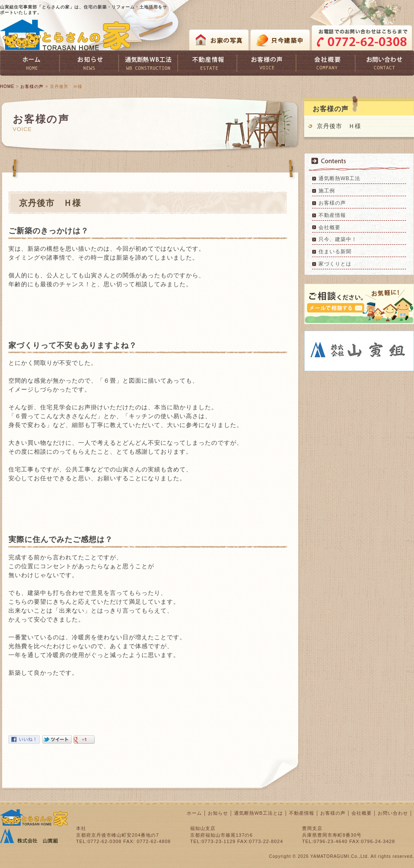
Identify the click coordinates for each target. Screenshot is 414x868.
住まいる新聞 (335, 252)
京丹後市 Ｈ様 (339, 126)
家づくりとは (335, 264)
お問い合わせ (393, 813)
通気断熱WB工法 (339, 178)
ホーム (194, 813)
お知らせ (218, 813)
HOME (7, 86)
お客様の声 (32, 86)
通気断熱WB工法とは (259, 813)
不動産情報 (332, 215)
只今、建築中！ (338, 239)
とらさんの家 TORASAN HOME (65, 35)
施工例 (327, 191)
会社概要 (330, 227)
